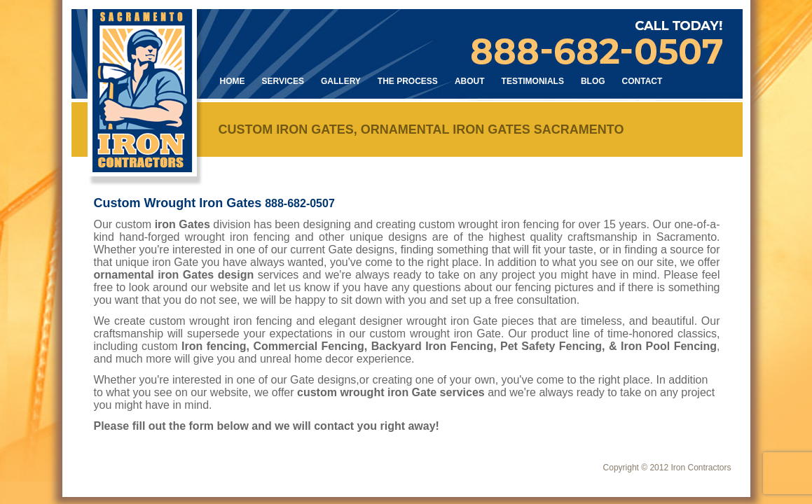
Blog (593, 81)
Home (233, 81)
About (470, 81)
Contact (642, 81)
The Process (408, 81)
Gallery (341, 81)
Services (283, 81)
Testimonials (533, 81)
